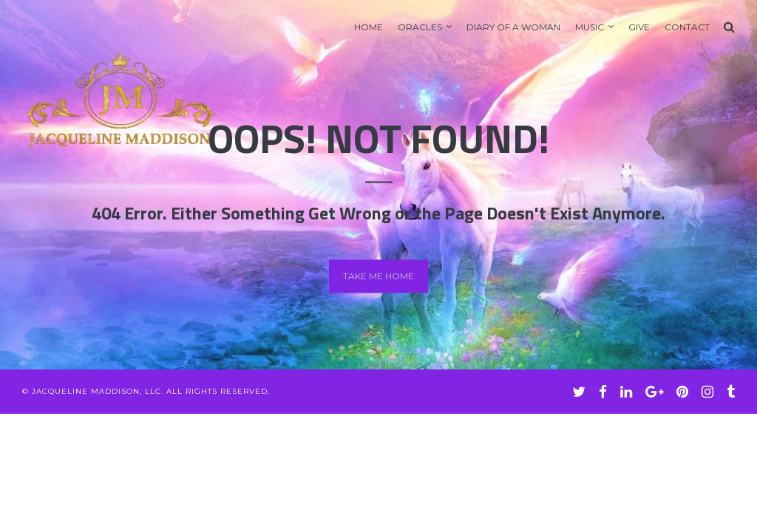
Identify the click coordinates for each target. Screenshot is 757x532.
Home (369, 27)
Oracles (420, 27)
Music (590, 27)
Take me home (378, 276)
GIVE (639, 27)
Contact (687, 27)
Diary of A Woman (513, 27)
